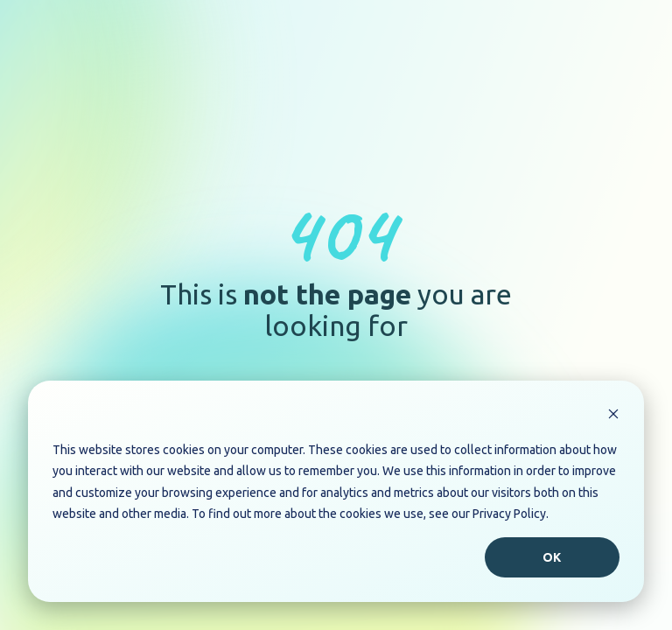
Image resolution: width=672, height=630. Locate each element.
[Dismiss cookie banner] (613, 416)
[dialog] (336, 491)
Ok (553, 557)
